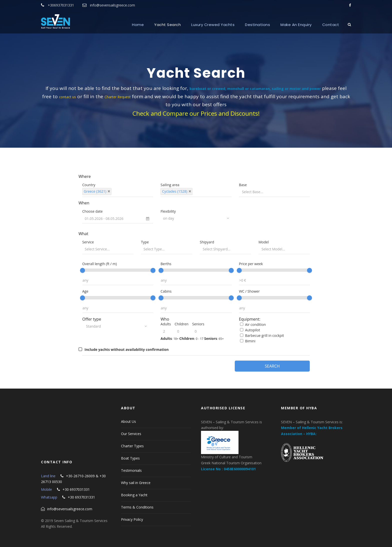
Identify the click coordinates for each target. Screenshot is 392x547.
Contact (331, 25)
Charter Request (118, 97)
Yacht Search (167, 25)
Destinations (257, 25)
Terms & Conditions (137, 507)
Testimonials (131, 470)
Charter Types (132, 446)
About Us (128, 421)
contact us (67, 97)
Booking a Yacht (134, 495)
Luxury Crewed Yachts (213, 25)
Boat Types (130, 458)
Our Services (131, 434)
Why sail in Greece (136, 483)
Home (138, 25)
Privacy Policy (132, 519)
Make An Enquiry (296, 25)
